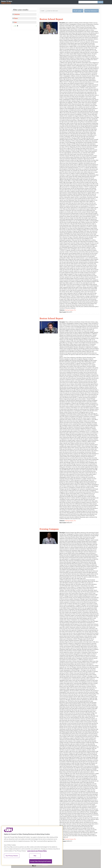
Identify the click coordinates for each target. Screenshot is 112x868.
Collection (17, 14)
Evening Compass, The (70, 310)
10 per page (77, 11)
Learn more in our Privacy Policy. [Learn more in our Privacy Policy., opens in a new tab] (37, 851)
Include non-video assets (52, 11)
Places (16, 18)
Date (15, 22)
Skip (35, 856)
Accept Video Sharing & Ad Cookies (41, 861)
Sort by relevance (91, 11)
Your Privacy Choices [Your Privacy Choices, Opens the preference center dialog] (12, 856)
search (100, 2)
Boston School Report (51, 19)
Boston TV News (7, 2)
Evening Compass (49, 529)
